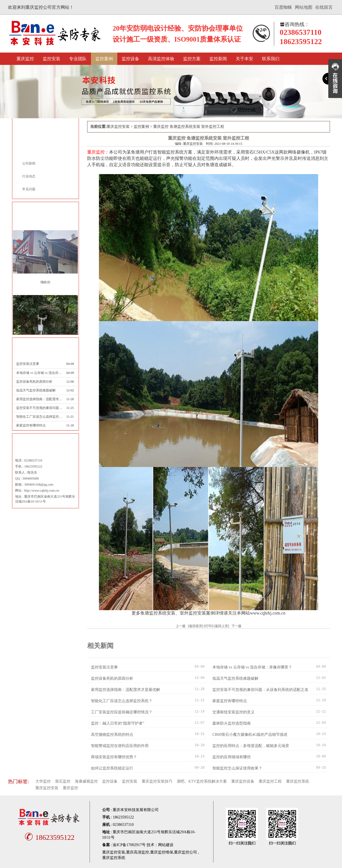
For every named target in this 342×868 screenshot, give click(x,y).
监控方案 (192, 59)
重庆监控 (25, 59)
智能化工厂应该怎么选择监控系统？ (39, 417)
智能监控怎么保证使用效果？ (237, 768)
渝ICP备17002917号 (129, 845)
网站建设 (166, 845)
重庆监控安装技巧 (157, 781)
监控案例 (104, 59)
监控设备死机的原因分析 (34, 382)
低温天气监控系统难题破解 (36, 390)
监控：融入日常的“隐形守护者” (118, 723)
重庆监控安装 (118, 127)
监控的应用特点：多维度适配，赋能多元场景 (251, 746)
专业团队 (78, 59)
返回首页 (196, 626)
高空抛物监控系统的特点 (112, 735)
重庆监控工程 (270, 781)
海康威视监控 (86, 781)
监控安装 (52, 59)
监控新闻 (218, 59)
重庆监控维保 (162, 852)
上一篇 (181, 626)
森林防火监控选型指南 (232, 723)
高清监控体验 (161, 59)
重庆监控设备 (243, 781)
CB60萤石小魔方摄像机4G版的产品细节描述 (250, 735)
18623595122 (49, 837)
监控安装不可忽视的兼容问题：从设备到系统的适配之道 (39, 408)
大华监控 (43, 781)
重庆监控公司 (186, 852)
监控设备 (130, 59)
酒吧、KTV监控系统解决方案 (202, 781)
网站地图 (304, 7)
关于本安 (244, 59)
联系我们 (271, 59)
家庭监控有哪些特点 (31, 425)
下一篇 (236, 626)
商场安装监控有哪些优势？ (114, 757)
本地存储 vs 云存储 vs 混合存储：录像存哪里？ (39, 373)
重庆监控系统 (298, 781)
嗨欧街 (45, 282)
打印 (209, 626)
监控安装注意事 (28, 364)
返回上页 (221, 626)
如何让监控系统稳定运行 (112, 768)
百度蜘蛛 (283, 7)
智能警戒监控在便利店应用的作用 (120, 746)
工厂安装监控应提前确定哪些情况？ (122, 712)
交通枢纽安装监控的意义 (233, 712)
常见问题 (29, 189)
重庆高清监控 (138, 852)
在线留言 (324, 7)
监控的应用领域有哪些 (232, 757)
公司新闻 (29, 163)
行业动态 (29, 176)
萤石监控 (63, 781)
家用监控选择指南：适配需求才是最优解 (39, 399)
